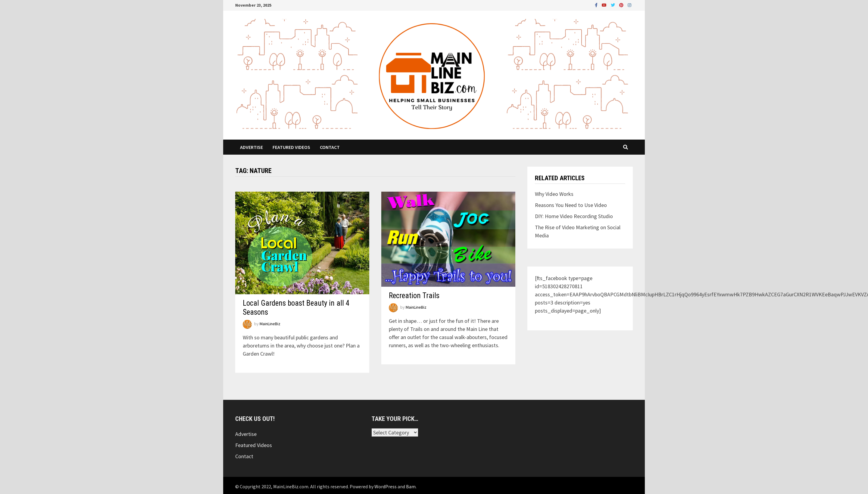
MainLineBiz (270, 324)
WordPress (386, 486)
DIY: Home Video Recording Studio (574, 216)
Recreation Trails (414, 296)
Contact (330, 147)
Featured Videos (291, 147)
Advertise (251, 147)
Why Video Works (554, 194)
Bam (411, 486)
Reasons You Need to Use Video (571, 205)
